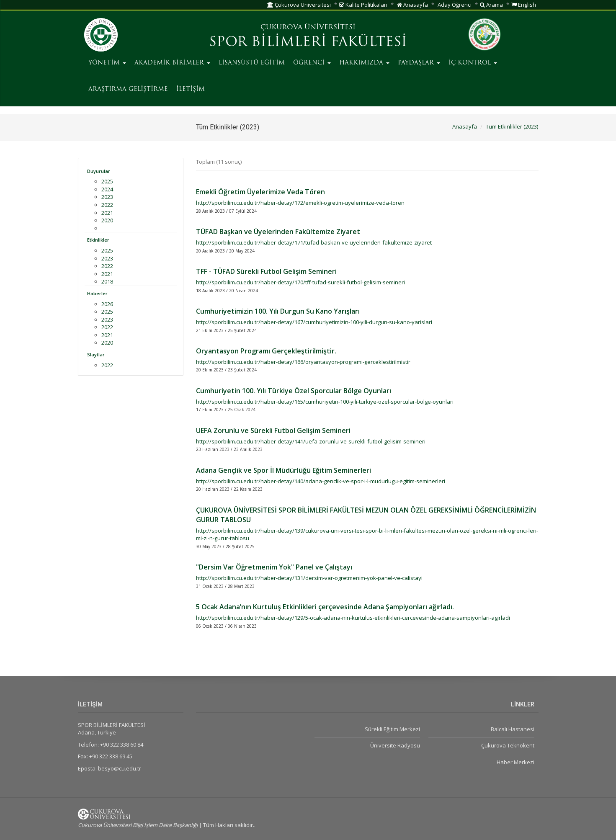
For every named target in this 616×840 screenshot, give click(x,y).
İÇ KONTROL (473, 63)
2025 (107, 181)
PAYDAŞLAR (419, 63)
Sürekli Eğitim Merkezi (392, 729)
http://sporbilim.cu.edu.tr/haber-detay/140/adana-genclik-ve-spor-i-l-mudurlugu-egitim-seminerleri (321, 481)
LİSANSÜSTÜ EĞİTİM (252, 63)
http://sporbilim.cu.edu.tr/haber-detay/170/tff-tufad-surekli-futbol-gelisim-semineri (300, 282)
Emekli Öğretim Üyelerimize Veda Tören (260, 192)
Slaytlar (96, 354)
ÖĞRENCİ (312, 63)
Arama (491, 5)
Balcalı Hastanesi (513, 729)
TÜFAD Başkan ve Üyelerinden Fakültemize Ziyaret (278, 232)
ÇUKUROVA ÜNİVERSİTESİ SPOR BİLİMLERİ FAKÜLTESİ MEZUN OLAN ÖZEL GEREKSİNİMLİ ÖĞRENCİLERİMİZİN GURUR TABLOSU (366, 515)
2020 (107, 220)
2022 (107, 205)
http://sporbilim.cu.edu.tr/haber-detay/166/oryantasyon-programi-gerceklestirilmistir (303, 362)
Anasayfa (412, 5)
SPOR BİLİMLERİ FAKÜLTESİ (308, 43)
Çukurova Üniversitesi (299, 5)
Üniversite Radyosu (395, 745)
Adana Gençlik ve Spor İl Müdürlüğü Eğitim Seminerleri (284, 470)
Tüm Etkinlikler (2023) (512, 126)
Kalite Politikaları (363, 5)
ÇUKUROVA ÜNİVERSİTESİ (308, 28)
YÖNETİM (107, 63)
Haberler (97, 293)
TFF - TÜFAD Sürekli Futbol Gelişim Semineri (266, 271)
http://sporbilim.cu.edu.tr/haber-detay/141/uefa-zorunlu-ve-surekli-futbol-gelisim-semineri (311, 441)
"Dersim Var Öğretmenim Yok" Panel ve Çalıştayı (274, 567)
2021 (107, 213)
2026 (107, 304)
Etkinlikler (98, 240)
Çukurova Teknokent (508, 745)
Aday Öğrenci (455, 5)
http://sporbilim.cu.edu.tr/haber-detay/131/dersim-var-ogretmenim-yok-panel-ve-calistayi (309, 578)
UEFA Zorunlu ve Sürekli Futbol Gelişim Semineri (273, 430)
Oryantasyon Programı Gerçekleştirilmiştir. (266, 351)
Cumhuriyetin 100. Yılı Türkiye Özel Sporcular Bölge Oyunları (294, 391)
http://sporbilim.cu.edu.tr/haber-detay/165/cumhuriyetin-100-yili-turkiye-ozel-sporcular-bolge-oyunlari (325, 402)
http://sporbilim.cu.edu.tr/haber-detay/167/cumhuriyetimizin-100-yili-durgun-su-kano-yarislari (314, 322)
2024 (107, 189)
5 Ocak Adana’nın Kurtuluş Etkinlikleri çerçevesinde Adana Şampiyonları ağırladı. (325, 607)
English (524, 5)
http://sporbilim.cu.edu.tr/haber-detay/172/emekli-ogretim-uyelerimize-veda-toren (300, 203)
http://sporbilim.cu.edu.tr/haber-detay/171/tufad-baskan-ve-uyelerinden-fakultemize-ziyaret (314, 242)
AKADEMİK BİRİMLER (172, 63)
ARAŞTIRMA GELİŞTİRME (128, 89)
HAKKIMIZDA (364, 63)
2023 (107, 197)
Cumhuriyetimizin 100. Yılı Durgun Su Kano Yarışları (278, 311)
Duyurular (99, 171)
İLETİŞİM (191, 89)
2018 (107, 281)
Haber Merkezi (515, 762)
